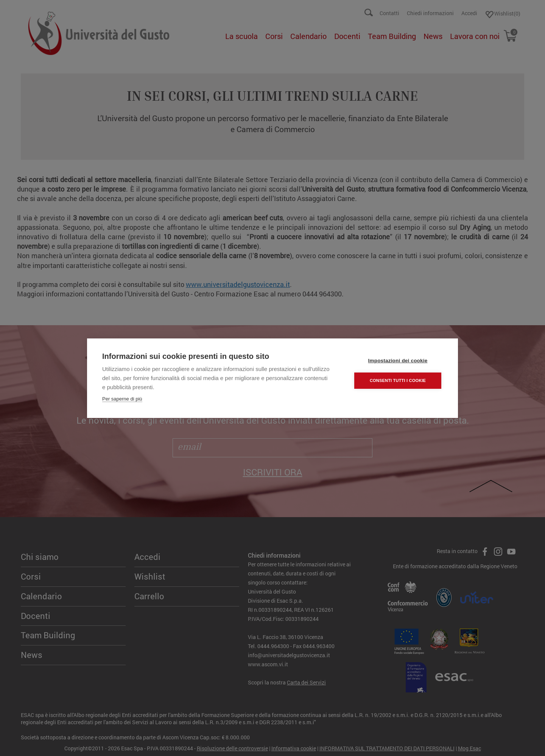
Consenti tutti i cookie (398, 380)
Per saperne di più (122, 399)
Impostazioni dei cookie (398, 361)
